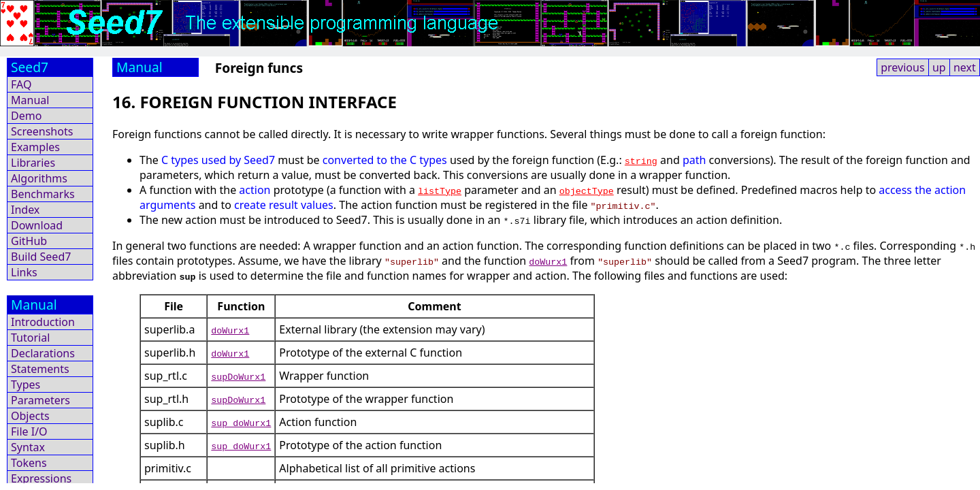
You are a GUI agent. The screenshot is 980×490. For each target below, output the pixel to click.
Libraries (33, 163)
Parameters (40, 400)
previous (902, 67)
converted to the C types (385, 160)
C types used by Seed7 (218, 160)
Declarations (43, 353)
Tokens (29, 463)
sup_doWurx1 (241, 423)
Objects (30, 416)
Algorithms (39, 178)
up (939, 67)
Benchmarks (43, 194)
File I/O (29, 431)
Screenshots (42, 131)
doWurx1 (548, 261)
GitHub (29, 241)
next (965, 67)
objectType (587, 191)
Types (26, 385)
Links (24, 272)
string (641, 161)
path (694, 160)
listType (440, 191)
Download (37, 225)
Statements (40, 369)
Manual (30, 100)
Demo (26, 116)
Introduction (43, 322)
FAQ (21, 84)
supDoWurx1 (238, 376)
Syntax (28, 447)
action (255, 190)
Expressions (41, 478)
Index (25, 210)
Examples (35, 147)
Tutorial (30, 338)
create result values (284, 205)
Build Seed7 (41, 257)
